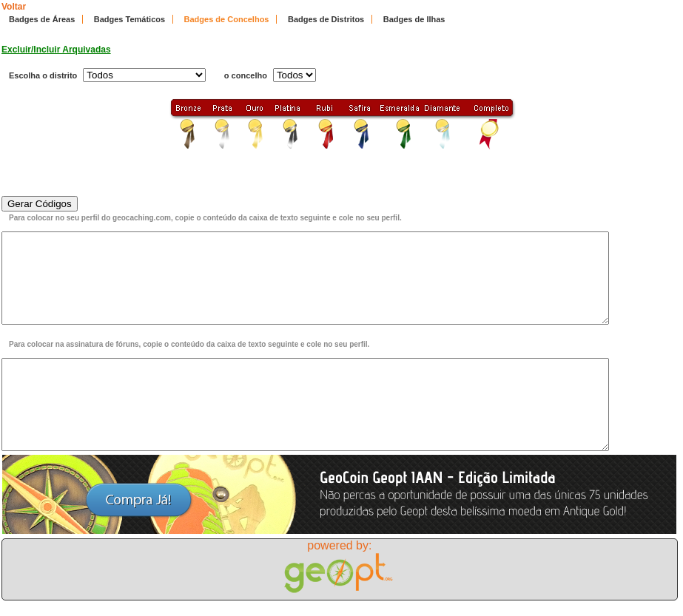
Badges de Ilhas (414, 19)
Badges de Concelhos (227, 19)
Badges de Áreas (42, 19)
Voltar (14, 7)
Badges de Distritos (326, 19)
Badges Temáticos (129, 19)
